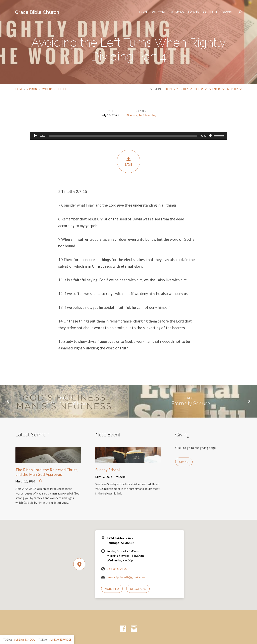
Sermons (177, 12)
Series (186, 89)
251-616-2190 (117, 569)
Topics (172, 89)
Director (132, 115)
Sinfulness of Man (66, 403)
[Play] (35, 136)
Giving (227, 12)
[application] (128, 136)
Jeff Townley (147, 115)
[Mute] (210, 136)
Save (128, 161)
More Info (112, 589)
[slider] (123, 136)
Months (234, 89)
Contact (210, 12)
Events (194, 12)
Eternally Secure (191, 403)
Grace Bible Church (37, 12)
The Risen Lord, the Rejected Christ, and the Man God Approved (47, 472)
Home (19, 89)
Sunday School (108, 470)
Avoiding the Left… (55, 89)
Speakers (217, 89)
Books (201, 89)
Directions (138, 589)
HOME (144, 12)
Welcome (159, 12)
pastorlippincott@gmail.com (126, 577)
